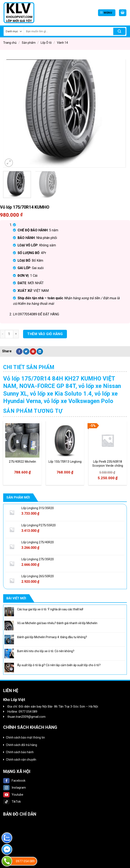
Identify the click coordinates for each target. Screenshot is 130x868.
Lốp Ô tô (46, 43)
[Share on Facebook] (19, 351)
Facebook (14, 781)
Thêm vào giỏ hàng (45, 334)
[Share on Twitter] (26, 351)
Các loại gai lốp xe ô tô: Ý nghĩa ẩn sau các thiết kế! (50, 609)
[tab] (29, 367)
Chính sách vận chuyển (21, 760)
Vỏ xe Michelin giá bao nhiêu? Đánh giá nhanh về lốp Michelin (57, 623)
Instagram (15, 788)
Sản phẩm (29, 43)
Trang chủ (10, 43)
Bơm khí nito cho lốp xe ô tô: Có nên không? (46, 651)
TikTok (12, 802)
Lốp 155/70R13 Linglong (65, 462)
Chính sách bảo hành (20, 752)
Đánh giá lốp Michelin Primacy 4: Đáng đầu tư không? (52, 637)
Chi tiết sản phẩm (29, 367)
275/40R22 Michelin (22, 462)
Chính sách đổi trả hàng (21, 745)
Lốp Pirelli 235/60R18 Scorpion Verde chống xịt (108, 464)
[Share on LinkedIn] (40, 351)
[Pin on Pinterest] (33, 351)
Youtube (13, 795)
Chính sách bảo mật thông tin (25, 737)
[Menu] (107, 13)
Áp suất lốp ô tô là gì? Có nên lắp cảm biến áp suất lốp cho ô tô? (59, 665)
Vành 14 (62, 43)
